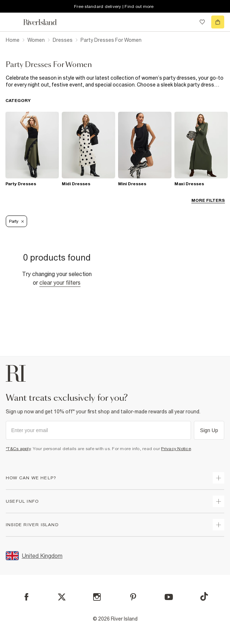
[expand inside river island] (218, 525)
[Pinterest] (133, 597)
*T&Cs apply (18, 449)
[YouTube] (169, 597)
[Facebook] (27, 597)
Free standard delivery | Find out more (114, 6)
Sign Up (209, 430)
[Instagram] (97, 597)
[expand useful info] (218, 501)
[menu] (12, 22)
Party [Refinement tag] (16, 221)
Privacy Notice (176, 449)
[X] (62, 597)
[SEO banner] (115, 81)
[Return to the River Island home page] (45, 22)
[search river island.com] (187, 22)
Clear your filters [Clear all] (60, 283)
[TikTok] (204, 596)
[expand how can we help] (218, 478)
